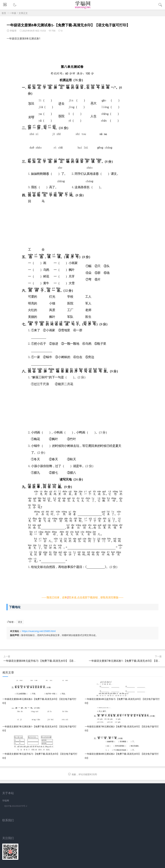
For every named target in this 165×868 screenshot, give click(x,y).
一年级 (13, 13)
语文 (20, 622)
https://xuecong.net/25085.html (39, 631)
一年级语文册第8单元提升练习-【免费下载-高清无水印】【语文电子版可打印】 (49, 661)
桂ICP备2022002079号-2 (16, 806)
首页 (4, 13)
